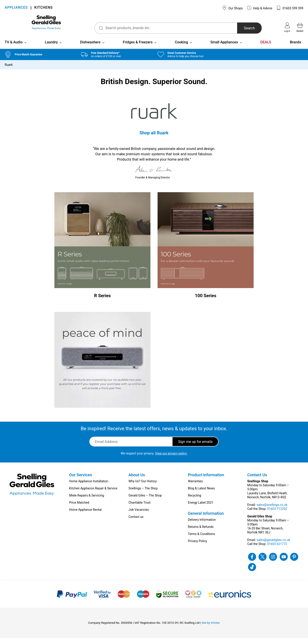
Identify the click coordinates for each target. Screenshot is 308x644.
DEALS (266, 48)
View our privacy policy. (171, 459)
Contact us (136, 523)
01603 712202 (277, 515)
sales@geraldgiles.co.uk (273, 546)
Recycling (195, 501)
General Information (206, 519)
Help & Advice (260, 8)
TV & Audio (14, 48)
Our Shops (232, 8)
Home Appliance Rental (85, 516)
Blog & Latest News (201, 494)
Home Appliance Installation (89, 487)
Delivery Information (202, 526)
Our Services (81, 481)
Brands (296, 48)
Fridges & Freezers (138, 48)
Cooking (182, 48)
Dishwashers (90, 48)
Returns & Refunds (201, 533)
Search (242, 28)
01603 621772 (277, 550)
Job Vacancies (139, 516)
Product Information (206, 481)
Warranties (195, 487)
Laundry (51, 48)
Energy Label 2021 (201, 509)
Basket (300, 27)
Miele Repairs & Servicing (87, 501)
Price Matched (79, 509)
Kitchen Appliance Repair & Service (93, 494)
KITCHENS (43, 8)
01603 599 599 (290, 8)
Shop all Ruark (154, 139)
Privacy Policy (197, 547)
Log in (287, 27)
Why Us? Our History (143, 487)
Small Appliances (224, 48)
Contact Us (257, 481)
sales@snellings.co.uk (272, 511)
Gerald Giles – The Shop (145, 501)
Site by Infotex (211, 629)
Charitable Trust (140, 509)
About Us (137, 481)
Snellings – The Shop (143, 494)
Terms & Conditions (201, 540)
